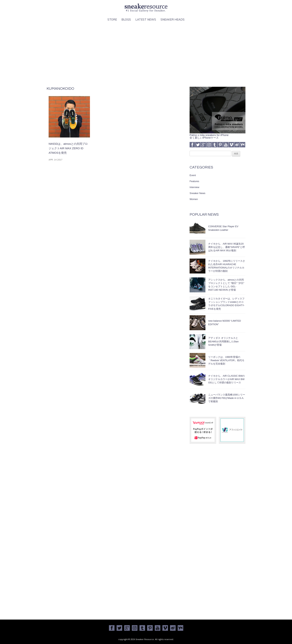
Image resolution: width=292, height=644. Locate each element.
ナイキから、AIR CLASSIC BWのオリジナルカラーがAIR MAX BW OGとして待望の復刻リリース (226, 379)
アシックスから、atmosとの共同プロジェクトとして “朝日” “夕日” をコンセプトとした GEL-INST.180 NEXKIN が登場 (226, 285)
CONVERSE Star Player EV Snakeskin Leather (223, 228)
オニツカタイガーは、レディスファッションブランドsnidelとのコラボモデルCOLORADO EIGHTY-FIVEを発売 (226, 304)
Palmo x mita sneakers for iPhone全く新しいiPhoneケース (218, 135)
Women (194, 199)
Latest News (146, 19)
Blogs (126, 19)
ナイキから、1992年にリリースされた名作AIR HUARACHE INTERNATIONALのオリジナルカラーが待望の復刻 (227, 266)
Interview (194, 187)
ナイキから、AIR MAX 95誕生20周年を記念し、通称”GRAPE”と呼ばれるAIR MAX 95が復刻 (227, 247)
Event (193, 175)
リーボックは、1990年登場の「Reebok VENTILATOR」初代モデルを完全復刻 (226, 360)
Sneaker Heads (173, 19)
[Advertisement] (146, 54)
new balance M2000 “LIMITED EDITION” (225, 322)
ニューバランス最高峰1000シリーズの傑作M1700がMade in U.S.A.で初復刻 (227, 398)
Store (112, 19)
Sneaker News (197, 193)
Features (194, 181)
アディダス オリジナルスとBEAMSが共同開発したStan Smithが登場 (223, 341)
